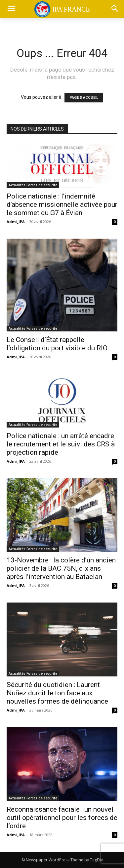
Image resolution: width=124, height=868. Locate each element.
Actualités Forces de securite (33, 185)
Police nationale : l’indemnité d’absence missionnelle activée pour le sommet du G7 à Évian (62, 204)
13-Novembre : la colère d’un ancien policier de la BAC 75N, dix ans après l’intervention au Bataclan (61, 568)
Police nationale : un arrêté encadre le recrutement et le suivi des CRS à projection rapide (61, 444)
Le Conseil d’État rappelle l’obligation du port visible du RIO (57, 344)
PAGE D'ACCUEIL (84, 98)
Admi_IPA (16, 222)
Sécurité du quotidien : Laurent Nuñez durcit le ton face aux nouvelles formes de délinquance (57, 693)
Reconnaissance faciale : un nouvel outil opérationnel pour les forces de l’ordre (62, 818)
